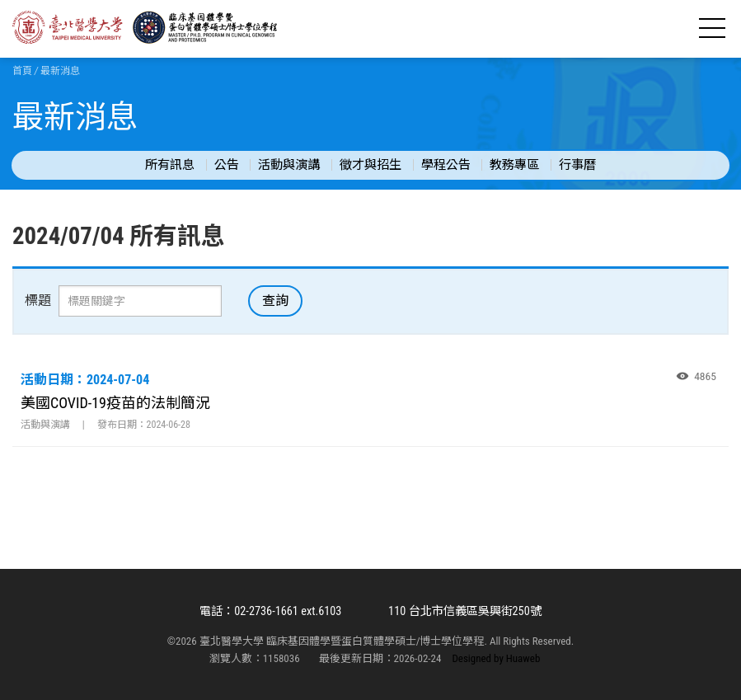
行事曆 (577, 165)
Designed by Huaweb (496, 658)
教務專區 (514, 165)
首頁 (22, 71)
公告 (227, 165)
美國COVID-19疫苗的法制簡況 (115, 403)
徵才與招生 (370, 165)
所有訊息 (170, 165)
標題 (38, 301)
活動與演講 (289, 165)
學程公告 (446, 165)
